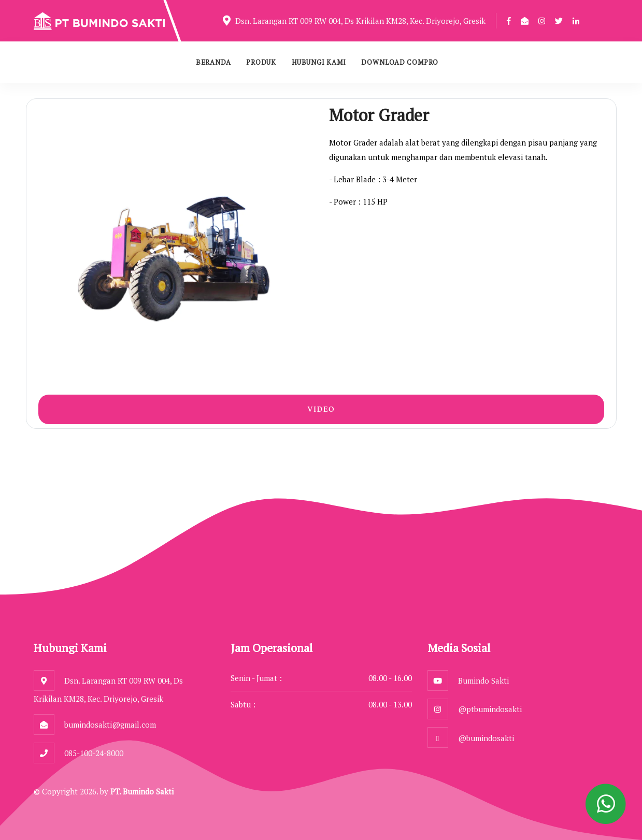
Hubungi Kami (319, 62)
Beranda (213, 62)
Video (321, 409)
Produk (261, 62)
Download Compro (400, 62)
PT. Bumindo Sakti (142, 791)
